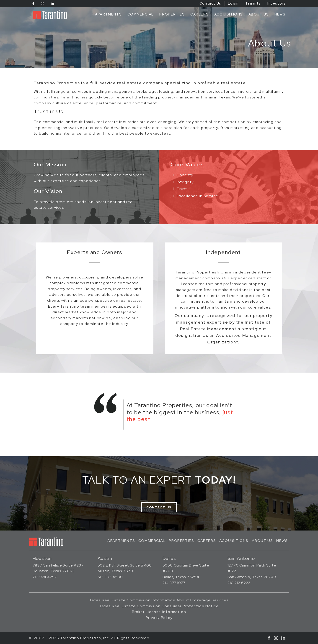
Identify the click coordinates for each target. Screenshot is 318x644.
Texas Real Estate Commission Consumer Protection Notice (159, 606)
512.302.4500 (110, 577)
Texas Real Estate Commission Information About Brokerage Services (159, 600)
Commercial (141, 14)
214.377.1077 (174, 583)
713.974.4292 (45, 577)
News (280, 14)
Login (233, 3)
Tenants (253, 3)
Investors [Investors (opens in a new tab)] (277, 3)
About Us (259, 14)
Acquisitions (229, 14)
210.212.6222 (239, 583)
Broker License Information (159, 612)
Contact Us (210, 3)
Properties (172, 14)
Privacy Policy (159, 618)
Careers (199, 14)
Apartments (108, 14)
